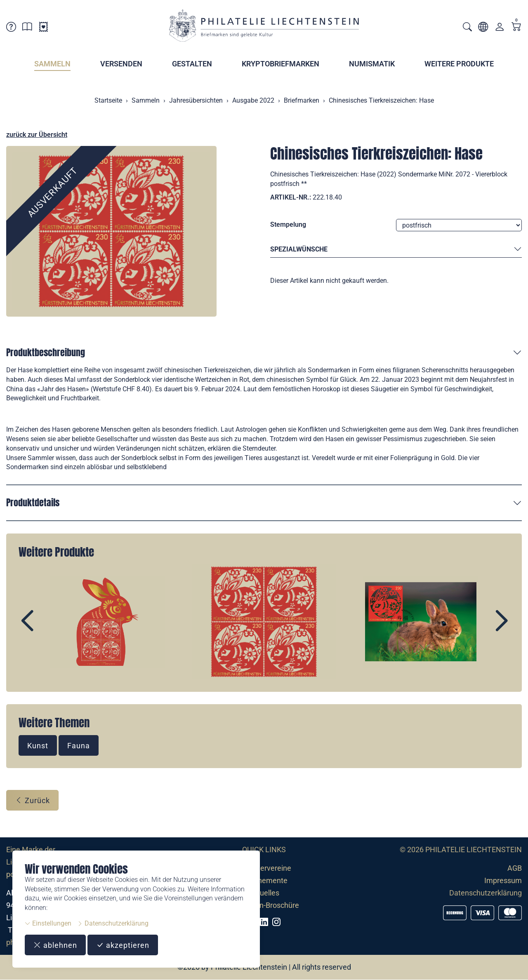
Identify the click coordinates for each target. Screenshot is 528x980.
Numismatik (372, 64)
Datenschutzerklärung (113, 923)
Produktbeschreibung (46, 352)
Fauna (79, 746)
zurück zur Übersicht (37, 135)
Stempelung (288, 224)
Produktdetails (33, 502)
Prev (46, 628)
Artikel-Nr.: (291, 197)
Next (482, 628)
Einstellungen (48, 923)
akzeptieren (123, 945)
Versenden (121, 64)
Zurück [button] (32, 800)
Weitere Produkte (459, 64)
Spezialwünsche (396, 250)
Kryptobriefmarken (280, 64)
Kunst (38, 746)
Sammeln (52, 64)
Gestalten (192, 64)
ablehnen (55, 945)
